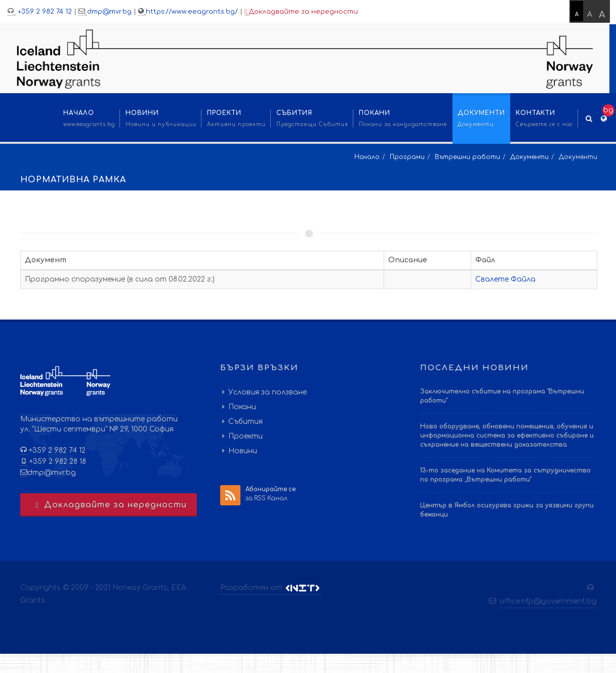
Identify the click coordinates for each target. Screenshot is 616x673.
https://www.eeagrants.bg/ (192, 12)
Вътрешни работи (467, 157)
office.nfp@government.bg (548, 601)
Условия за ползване (268, 392)
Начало (367, 157)
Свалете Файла (505, 279)
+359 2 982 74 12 (44, 12)
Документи (529, 157)
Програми (407, 157)
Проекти (245, 436)
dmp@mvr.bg (109, 12)
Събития (245, 422)
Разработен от (271, 588)
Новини (243, 451)
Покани (242, 407)
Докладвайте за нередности (301, 12)
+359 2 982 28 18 (57, 462)
